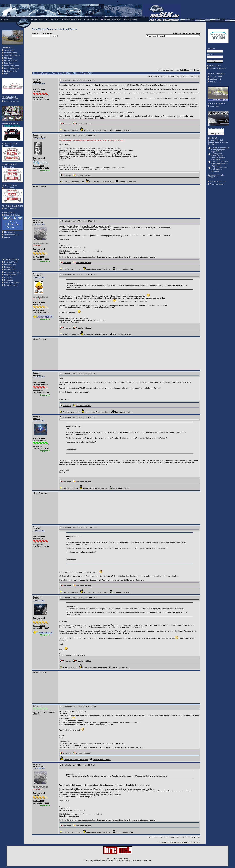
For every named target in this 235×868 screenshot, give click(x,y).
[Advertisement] (12, 249)
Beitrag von (37, 80)
